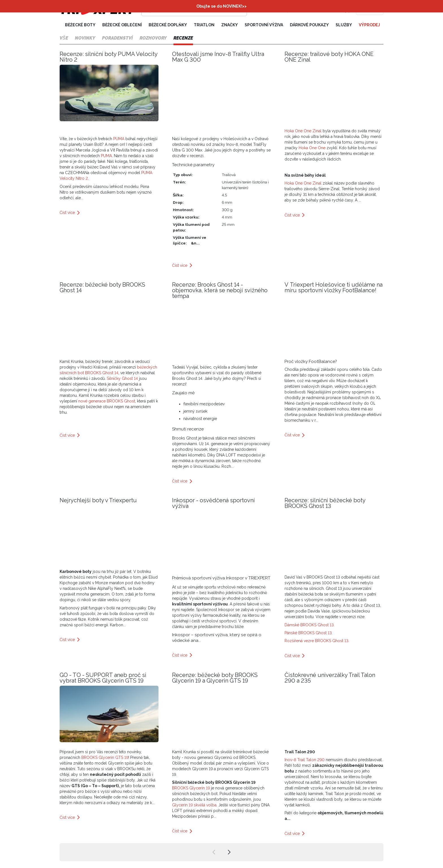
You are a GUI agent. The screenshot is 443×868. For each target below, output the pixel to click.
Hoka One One (311, 148)
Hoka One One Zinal (304, 131)
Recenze (183, 38)
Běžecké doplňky (168, 25)
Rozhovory (153, 38)
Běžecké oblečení (122, 25)
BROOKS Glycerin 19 (191, 788)
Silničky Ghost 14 (122, 378)
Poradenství (117, 38)
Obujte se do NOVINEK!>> (221, 6)
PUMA (119, 139)
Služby (344, 25)
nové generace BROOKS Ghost (107, 401)
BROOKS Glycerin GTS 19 (105, 757)
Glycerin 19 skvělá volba (194, 805)
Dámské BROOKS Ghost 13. (310, 625)
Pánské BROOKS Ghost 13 (308, 633)
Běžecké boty (80, 25)
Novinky (85, 38)
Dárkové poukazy (309, 25)
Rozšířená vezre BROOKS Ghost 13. (317, 641)
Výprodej (369, 25)
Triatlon (204, 25)
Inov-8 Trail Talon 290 (305, 760)
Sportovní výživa (264, 25)
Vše (64, 38)
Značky (230, 25)
